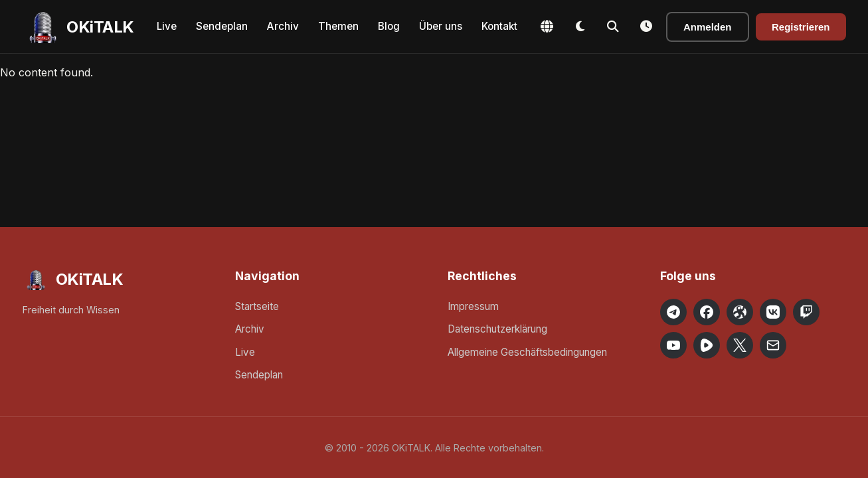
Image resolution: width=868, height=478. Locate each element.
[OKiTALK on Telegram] (673, 312)
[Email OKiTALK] (773, 345)
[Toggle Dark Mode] (580, 27)
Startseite (257, 306)
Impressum (473, 306)
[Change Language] (547, 27)
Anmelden (708, 27)
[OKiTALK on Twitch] (806, 312)
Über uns (441, 26)
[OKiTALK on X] (740, 345)
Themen (338, 26)
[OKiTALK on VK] (773, 312)
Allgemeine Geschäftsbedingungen (527, 352)
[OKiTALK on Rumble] (707, 345)
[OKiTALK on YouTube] (673, 345)
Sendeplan (222, 26)
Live (167, 26)
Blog (389, 26)
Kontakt (499, 26)
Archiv (283, 26)
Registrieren (801, 27)
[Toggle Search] (613, 27)
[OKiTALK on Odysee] (740, 312)
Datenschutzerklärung (497, 329)
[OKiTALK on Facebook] (707, 312)
